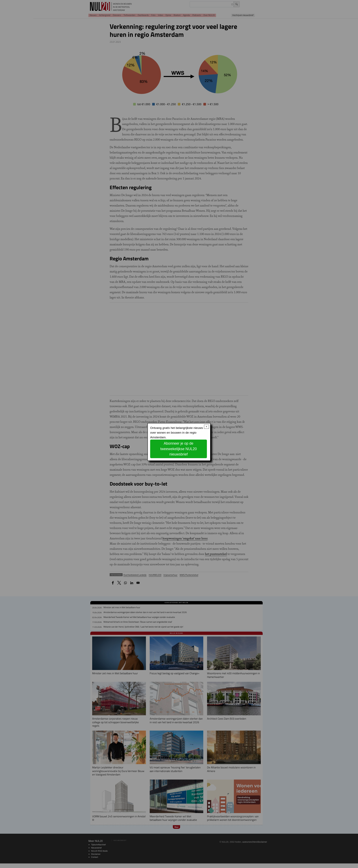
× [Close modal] (206, 427)
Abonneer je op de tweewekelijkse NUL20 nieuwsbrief (179, 449)
